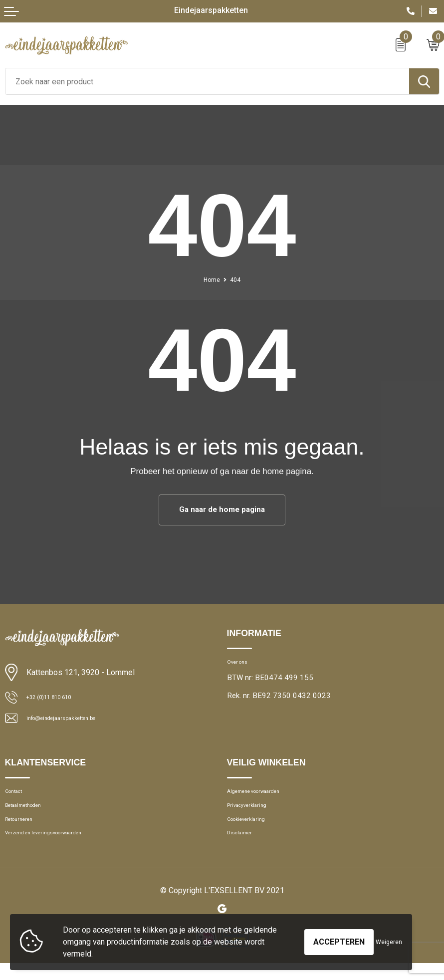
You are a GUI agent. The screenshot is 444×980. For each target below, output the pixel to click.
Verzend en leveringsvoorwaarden (61, 848)
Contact (18, 797)
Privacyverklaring (254, 814)
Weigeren (389, 942)
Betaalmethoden (32, 814)
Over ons (242, 665)
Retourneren (25, 831)
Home (210, 279)
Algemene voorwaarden (266, 797)
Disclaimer (244, 848)
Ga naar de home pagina (222, 510)
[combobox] (207, 81)
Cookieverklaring (254, 831)
